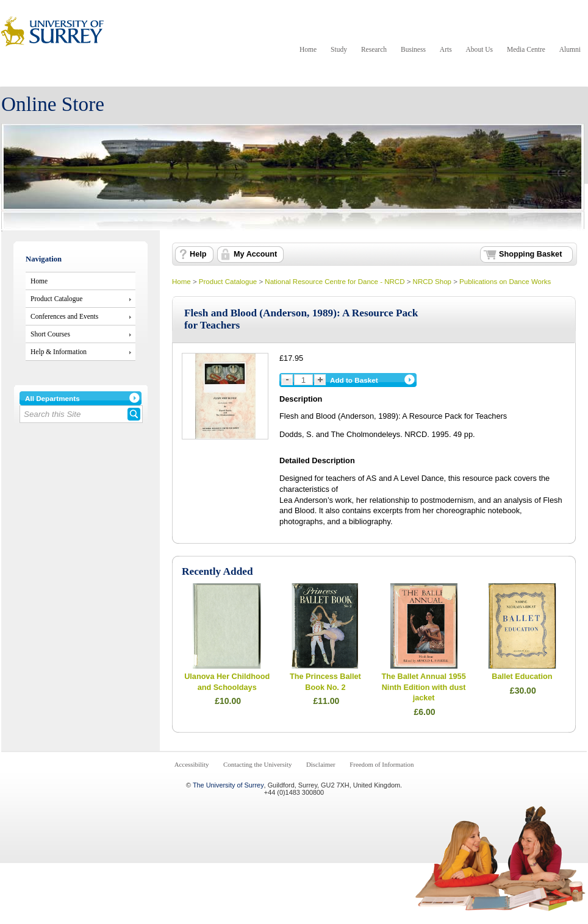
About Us (479, 49)
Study (339, 49)
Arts (446, 49)
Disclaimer (321, 764)
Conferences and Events (64, 316)
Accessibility (192, 764)
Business (413, 49)
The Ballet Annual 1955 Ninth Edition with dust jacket (424, 687)
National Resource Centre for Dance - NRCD (335, 282)
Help (198, 254)
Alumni (570, 49)
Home (308, 49)
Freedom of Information (382, 764)
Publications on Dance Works (505, 282)
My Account (255, 254)
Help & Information (59, 352)
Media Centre (526, 49)
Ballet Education (522, 677)
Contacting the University (257, 764)
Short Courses (50, 334)
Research (374, 49)
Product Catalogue (56, 299)
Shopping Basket (530, 254)
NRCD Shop (432, 282)
